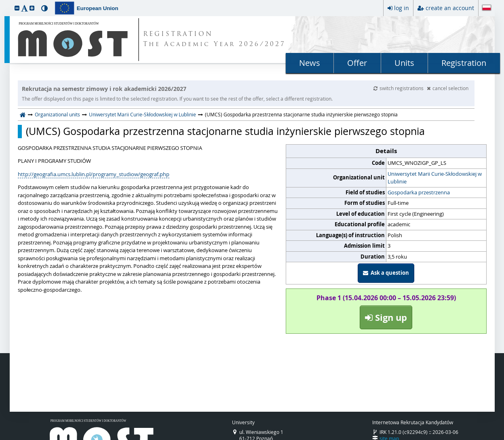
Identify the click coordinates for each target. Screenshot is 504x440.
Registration (464, 63)
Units (404, 63)
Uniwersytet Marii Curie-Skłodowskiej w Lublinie (142, 114)
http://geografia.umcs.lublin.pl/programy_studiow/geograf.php (94, 174)
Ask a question (386, 273)
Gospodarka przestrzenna (419, 192)
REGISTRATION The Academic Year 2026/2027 (214, 40)
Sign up (386, 317)
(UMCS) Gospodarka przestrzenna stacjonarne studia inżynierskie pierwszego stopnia (225, 131)
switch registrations (399, 88)
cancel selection (448, 88)
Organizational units (57, 114)
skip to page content (2, 2)
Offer (357, 63)
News (310, 63)
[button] (17, 8)
